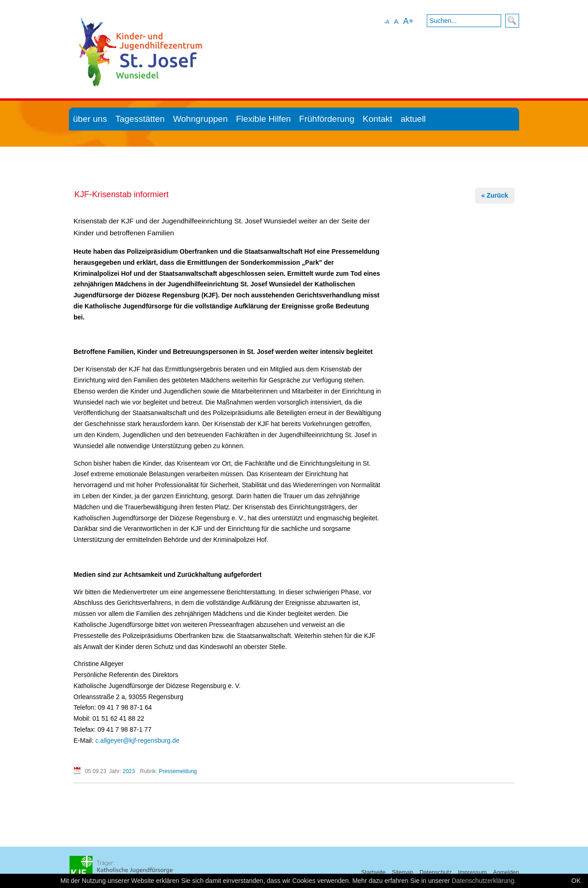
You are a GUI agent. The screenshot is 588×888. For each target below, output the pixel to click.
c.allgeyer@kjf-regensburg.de (137, 740)
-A (386, 22)
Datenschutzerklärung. (484, 881)
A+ (408, 21)
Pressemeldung (178, 771)
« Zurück (495, 195)
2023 (129, 771)
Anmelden (506, 872)
